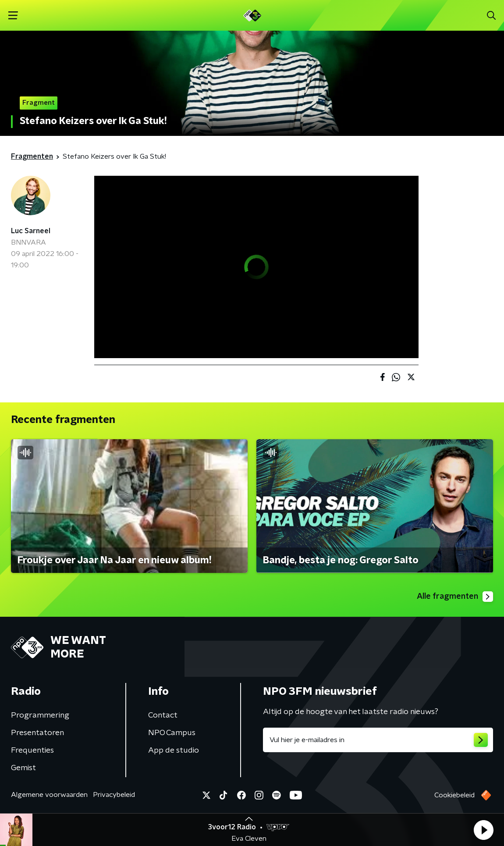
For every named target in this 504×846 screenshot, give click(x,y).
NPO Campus (172, 733)
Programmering (40, 715)
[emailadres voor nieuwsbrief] (378, 740)
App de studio (174, 750)
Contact (163, 715)
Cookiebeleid (454, 795)
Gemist (23, 768)
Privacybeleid (114, 795)
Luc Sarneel (31, 231)
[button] (483, 830)
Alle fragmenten (455, 597)
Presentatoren (37, 733)
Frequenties (32, 750)
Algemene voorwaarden (49, 795)
